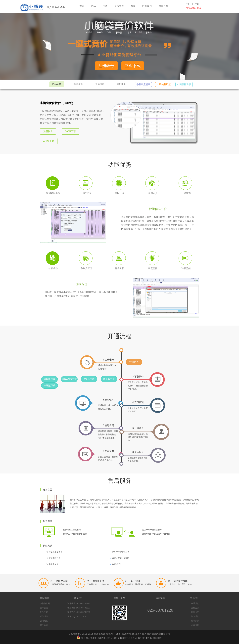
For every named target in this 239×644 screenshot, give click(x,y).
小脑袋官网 (45, 603)
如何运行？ (117, 564)
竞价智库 (119, 6)
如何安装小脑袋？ (54, 552)
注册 (188, 4)
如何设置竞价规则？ (121, 558)
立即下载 (133, 66)
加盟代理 (163, 6)
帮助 (133, 6)
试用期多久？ (52, 564)
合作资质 (195, 625)
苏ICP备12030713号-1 (123, 638)
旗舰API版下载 (69, 379)
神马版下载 (49, 386)
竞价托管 (44, 612)
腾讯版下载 (109, 379)
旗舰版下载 (49, 379)
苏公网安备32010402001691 (96, 638)
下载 (105, 6)
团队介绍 (195, 612)
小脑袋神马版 (184, 84)
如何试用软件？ (53, 558)
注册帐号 (106, 66)
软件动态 (44, 625)
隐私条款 (195, 621)
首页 (82, 6)
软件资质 (44, 608)
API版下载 (49, 141)
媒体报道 (44, 616)
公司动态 (44, 621)
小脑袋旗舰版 (143, 84)
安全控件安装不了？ (121, 552)
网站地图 (157, 638)
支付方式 (195, 608)
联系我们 (147, 6)
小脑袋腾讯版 (164, 84)
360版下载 (71, 131)
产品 (94, 6)
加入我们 (195, 616)
